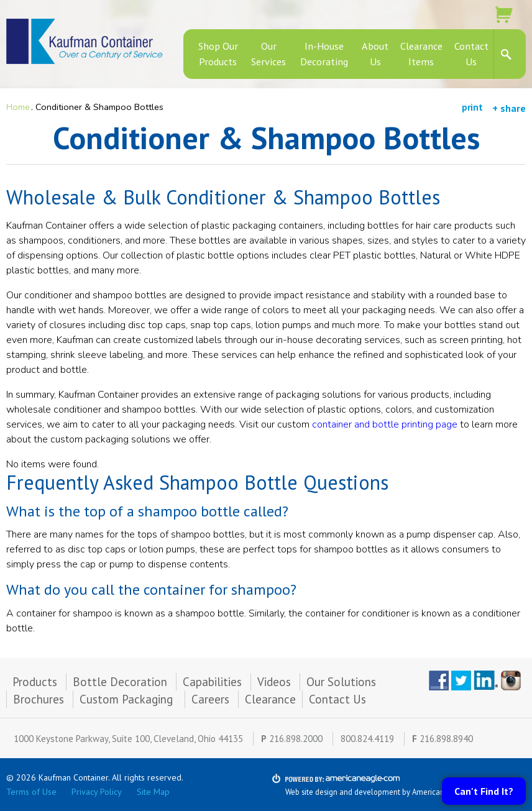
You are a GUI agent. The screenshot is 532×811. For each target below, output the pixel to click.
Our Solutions (341, 682)
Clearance (270, 699)
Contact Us (337, 699)
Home (18, 107)
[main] (266, 389)
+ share (509, 108)
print (472, 107)
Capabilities (212, 682)
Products (35, 682)
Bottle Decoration (120, 682)
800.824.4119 (367, 739)
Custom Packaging (128, 699)
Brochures (39, 699)
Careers (210, 699)
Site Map (153, 792)
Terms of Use (31, 792)
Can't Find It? (484, 791)
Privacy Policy (97, 792)
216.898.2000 (296, 739)
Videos (274, 682)
